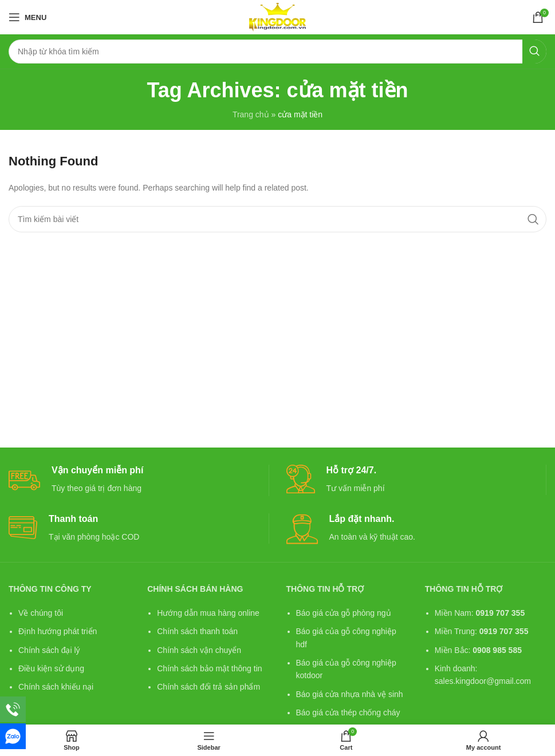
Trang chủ (251, 114)
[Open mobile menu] (27, 17)
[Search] (277, 52)
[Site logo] (277, 17)
